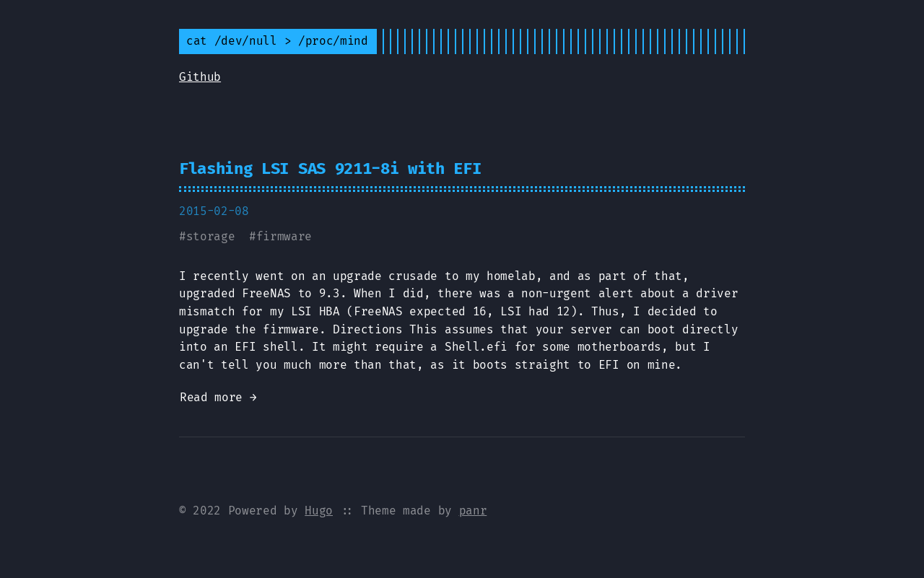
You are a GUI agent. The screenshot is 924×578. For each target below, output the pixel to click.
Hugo (319, 511)
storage (211, 236)
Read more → (218, 397)
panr (473, 511)
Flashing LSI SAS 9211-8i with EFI (330, 168)
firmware (284, 236)
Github (200, 77)
